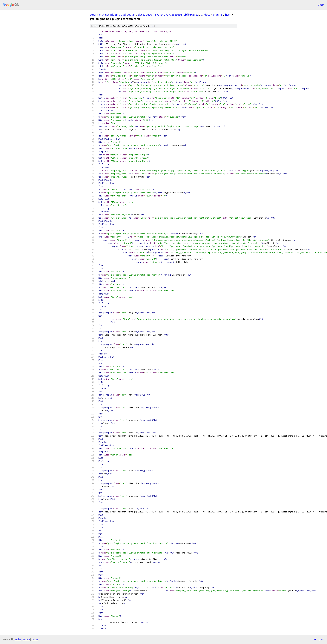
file (152, 26)
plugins (218, 15)
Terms (35, 639)
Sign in (321, 5)
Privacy (26, 639)
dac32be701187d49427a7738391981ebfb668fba (168, 15)
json (322, 639)
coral (93, 15)
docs (207, 15)
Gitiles (18, 639)
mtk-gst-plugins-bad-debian (117, 15)
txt (314, 639)
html (228, 15)
